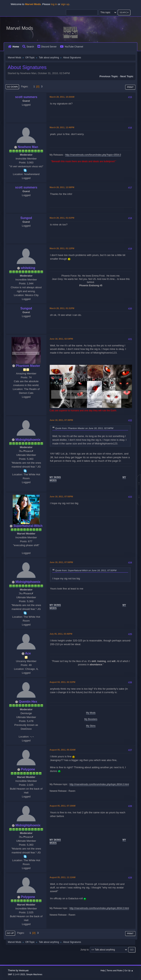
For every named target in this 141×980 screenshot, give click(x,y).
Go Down (12, 87)
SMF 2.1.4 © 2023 (16, 974)
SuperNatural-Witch (28, 526)
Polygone (28, 769)
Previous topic (109, 76)
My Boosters (91, 719)
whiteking (28, 268)
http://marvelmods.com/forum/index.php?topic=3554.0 (93, 155)
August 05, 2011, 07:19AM (62, 806)
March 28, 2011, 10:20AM (62, 97)
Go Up (10, 933)
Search (28, 47)
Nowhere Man (28, 147)
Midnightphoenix (28, 440)
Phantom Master (28, 366)
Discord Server (47, 47)
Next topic (127, 76)
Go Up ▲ (129, 970)
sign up (65, 4)
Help (103, 970)
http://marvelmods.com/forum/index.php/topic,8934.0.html (99, 784)
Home (13, 47)
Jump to (85, 950)
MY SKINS (55, 477)
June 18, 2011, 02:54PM (61, 339)
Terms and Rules (115, 970)
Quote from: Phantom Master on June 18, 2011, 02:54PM (84, 428)
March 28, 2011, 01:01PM (62, 218)
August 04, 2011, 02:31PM (62, 682)
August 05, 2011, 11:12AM (62, 877)
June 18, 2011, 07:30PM (61, 420)
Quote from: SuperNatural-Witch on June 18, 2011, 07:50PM (86, 570)
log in (54, 4)
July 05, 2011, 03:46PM (61, 634)
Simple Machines (34, 974)
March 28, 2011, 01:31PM (62, 308)
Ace (28, 653)
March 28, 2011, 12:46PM (62, 127)
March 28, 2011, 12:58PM (62, 187)
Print (130, 87)
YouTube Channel (72, 47)
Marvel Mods (20, 28)
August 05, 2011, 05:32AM (62, 750)
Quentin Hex (28, 702)
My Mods (91, 713)
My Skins (91, 726)
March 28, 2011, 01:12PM (62, 248)
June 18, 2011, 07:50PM (61, 497)
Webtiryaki (24, 970)
